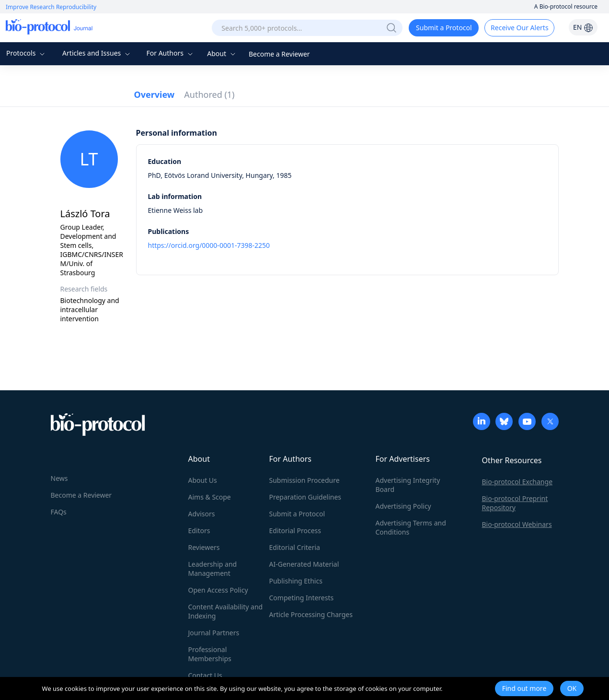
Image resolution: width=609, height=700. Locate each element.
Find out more (524, 688)
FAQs (59, 512)
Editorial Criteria (295, 547)
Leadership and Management (213, 569)
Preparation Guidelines (305, 497)
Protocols (27, 53)
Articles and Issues (97, 53)
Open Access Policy (218, 590)
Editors (199, 531)
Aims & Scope (210, 497)
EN (583, 27)
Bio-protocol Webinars (517, 524)
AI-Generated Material (304, 564)
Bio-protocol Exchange (517, 482)
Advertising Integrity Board (408, 485)
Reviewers (204, 547)
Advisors (202, 514)
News (59, 478)
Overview (155, 94)
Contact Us (205, 675)
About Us (203, 480)
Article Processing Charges (311, 614)
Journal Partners (214, 633)
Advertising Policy (403, 506)
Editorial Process (295, 531)
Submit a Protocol (444, 28)
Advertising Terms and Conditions (411, 527)
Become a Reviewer (279, 54)
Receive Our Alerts (519, 28)
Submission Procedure (304, 480)
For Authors (170, 53)
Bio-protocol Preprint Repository (515, 503)
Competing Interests (302, 598)
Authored (209, 94)
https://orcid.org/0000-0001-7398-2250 (209, 245)
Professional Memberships (210, 654)
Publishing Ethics (296, 581)
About (222, 53)
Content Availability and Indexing (226, 611)
